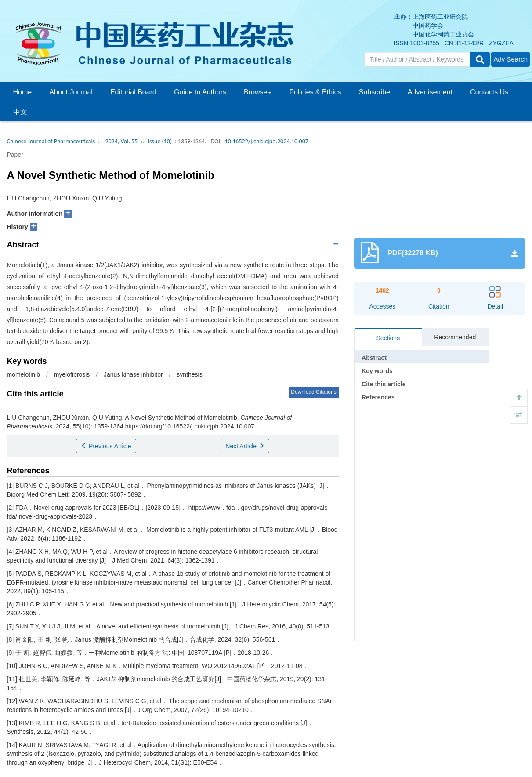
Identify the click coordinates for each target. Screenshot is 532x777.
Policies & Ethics (315, 92)
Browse (258, 92)
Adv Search (510, 59)
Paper (15, 155)
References (378, 397)
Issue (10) (160, 141)
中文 (20, 112)
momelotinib (24, 374)
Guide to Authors (200, 92)
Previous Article (106, 446)
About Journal (71, 92)
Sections (388, 338)
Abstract (374, 358)
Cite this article (384, 384)
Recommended (455, 337)
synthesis (189, 374)
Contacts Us (489, 92)
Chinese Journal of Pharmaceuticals (51, 141)
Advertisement (430, 92)
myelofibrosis (72, 374)
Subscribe (375, 92)
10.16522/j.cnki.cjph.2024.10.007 (267, 141)
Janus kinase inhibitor (133, 374)
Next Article (245, 446)
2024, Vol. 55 (121, 141)
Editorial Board (133, 92)
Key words (377, 371)
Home (23, 92)
